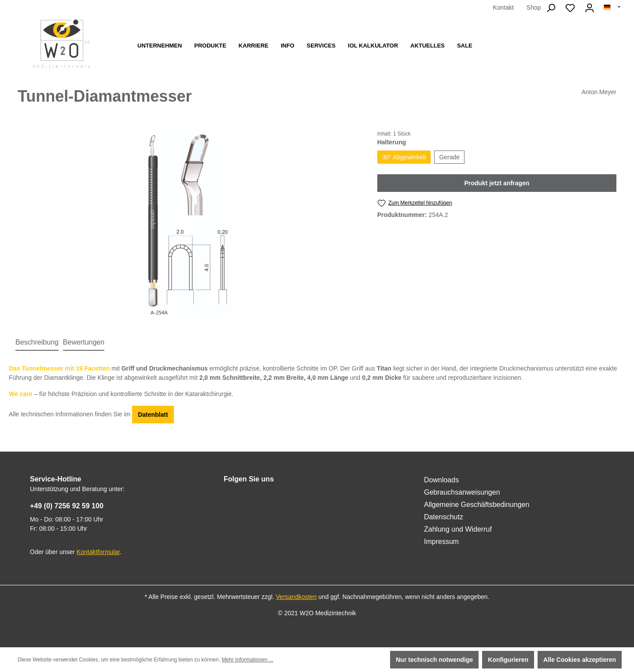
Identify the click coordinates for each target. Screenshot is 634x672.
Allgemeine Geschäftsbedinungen (477, 505)
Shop (534, 7)
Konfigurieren (508, 660)
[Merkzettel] (570, 8)
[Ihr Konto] (590, 8)
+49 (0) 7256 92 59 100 (67, 506)
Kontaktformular (98, 552)
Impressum (441, 542)
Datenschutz (444, 517)
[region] (189, 224)
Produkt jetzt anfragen (497, 183)
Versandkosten (297, 597)
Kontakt (503, 7)
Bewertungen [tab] (84, 342)
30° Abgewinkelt (404, 157)
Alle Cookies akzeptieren (580, 660)
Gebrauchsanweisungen (462, 492)
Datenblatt (153, 415)
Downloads (441, 480)
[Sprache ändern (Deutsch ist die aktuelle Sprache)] (612, 7)
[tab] (37, 343)
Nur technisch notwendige (434, 660)
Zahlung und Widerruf (458, 529)
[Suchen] (551, 8)
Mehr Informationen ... (247, 660)
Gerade (449, 157)
